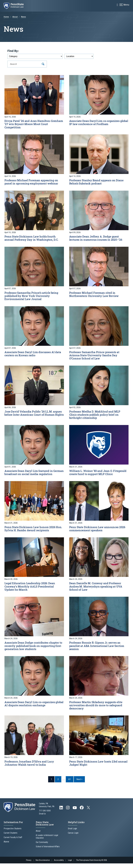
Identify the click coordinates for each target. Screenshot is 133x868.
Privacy (29, 865)
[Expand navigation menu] (117, 5)
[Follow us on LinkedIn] (61, 813)
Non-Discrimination (43, 865)
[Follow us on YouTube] (75, 813)
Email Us (42, 818)
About (15, 17)
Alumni (6, 846)
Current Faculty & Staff (13, 842)
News (23, 17)
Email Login (72, 833)
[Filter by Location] (79, 56)
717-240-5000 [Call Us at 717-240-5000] (45, 815)
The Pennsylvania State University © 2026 (92, 865)
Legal (70, 865)
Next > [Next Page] (81, 784)
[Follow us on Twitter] (89, 813)
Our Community (42, 847)
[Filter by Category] (35, 56)
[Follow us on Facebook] (82, 813)
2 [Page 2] (58, 784)
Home (6, 17)
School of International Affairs (48, 851)
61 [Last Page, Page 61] (70, 784)
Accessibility (59, 865)
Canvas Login (73, 837)
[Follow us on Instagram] (68, 813)
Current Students (11, 837)
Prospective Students (13, 833)
